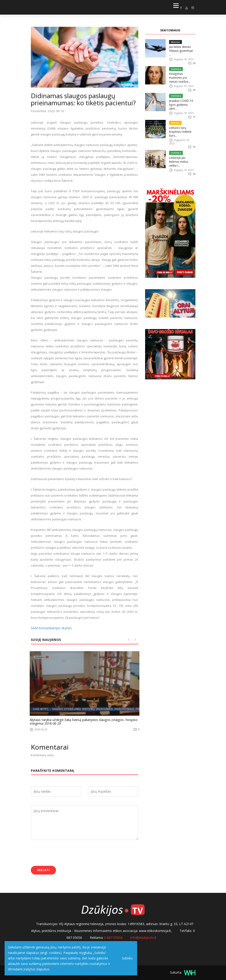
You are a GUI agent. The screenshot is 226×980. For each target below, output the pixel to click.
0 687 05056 (113, 937)
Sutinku (126, 958)
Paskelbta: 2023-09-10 (48, 111)
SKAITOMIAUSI (170, 30)
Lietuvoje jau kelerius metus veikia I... (182, 146)
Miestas (175, 42)
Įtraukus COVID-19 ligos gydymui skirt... (181, 94)
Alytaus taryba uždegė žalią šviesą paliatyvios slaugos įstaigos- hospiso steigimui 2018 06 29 (79, 721)
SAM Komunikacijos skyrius (50, 628)
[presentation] (66, 853)
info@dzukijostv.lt (143, 937)
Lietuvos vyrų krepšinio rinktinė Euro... (180, 119)
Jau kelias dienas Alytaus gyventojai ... (181, 48)
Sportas (175, 111)
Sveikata (176, 65)
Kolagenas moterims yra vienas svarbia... (182, 71)
